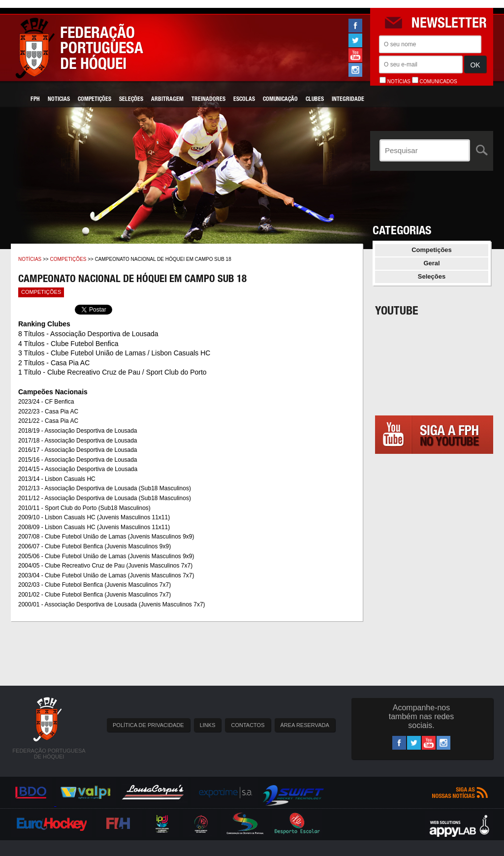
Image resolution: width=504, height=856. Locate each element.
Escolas (244, 99)
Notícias (30, 259)
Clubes (315, 99)
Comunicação (280, 99)
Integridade (348, 99)
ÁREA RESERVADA (305, 725)
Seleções (131, 99)
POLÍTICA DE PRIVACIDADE (148, 725)
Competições (94, 99)
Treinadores (208, 99)
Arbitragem (167, 99)
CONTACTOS (248, 725)
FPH (35, 99)
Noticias (59, 99)
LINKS (208, 725)
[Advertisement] (434, 557)
